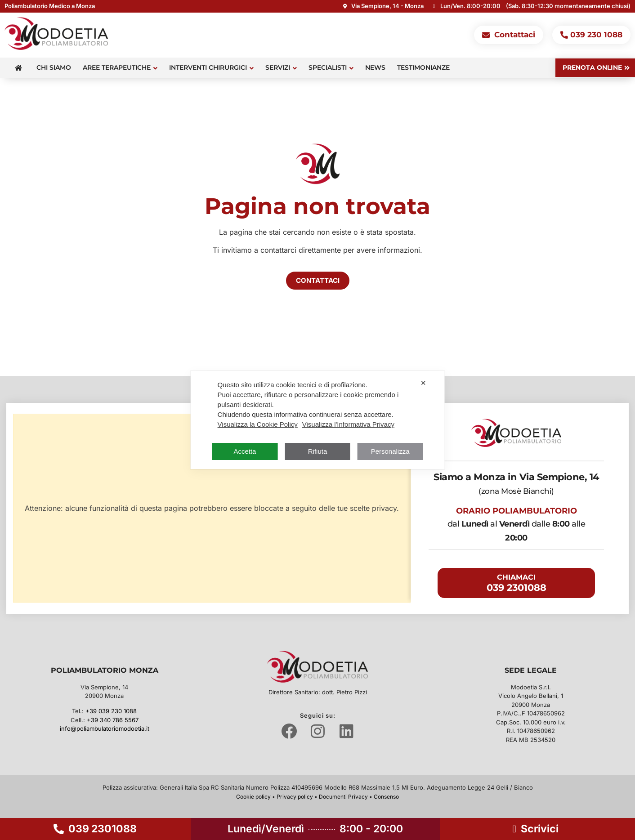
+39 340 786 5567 (113, 720)
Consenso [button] (386, 797)
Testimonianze (423, 67)
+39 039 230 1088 (111, 711)
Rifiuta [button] (318, 451)
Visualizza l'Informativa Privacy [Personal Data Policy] (348, 424)
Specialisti (331, 67)
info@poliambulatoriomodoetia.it (105, 728)
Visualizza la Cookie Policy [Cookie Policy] (258, 424)
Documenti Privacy (343, 797)
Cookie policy (253, 797)
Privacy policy (295, 797)
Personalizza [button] (390, 451)
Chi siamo (54, 67)
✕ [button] (423, 383)
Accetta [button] (245, 451)
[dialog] (318, 420)
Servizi (281, 67)
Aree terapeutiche (120, 67)
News (375, 67)
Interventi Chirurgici (211, 67)
